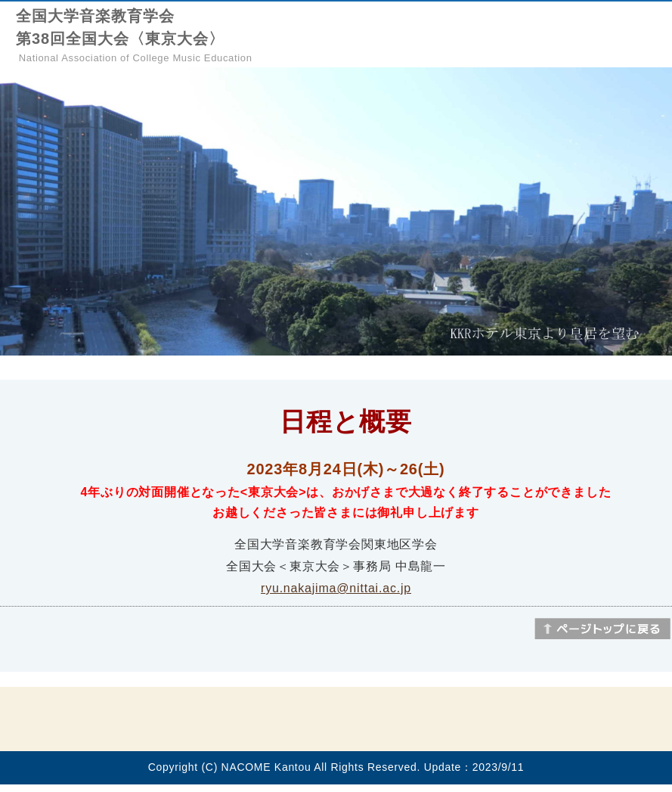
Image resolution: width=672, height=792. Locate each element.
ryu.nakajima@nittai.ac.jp (336, 588)
